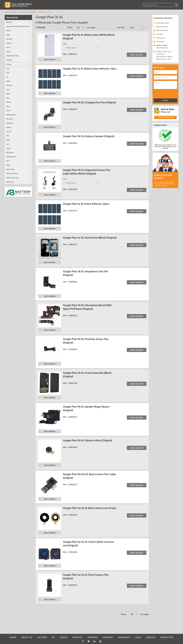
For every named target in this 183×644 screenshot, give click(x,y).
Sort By (121, 27)
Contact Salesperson (165, 117)
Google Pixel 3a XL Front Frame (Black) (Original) (90, 237)
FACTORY (42, 637)
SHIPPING (93, 637)
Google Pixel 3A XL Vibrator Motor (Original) (87, 440)
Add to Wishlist (50, 60)
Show (70, 27)
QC (53, 637)
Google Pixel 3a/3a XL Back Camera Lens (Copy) (90, 508)
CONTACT (78, 637)
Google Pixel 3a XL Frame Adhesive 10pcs (86, 204)
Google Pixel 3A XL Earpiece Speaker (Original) (89, 136)
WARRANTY (124, 637)
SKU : (65, 54)
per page (91, 27)
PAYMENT (108, 637)
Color (65, 44)
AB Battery (167, 637)
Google (14, 12)
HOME (13, 637)
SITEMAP (151, 637)
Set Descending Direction (146, 28)
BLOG (138, 637)
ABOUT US (27, 637)
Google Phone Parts (28, 12)
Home (7, 12)
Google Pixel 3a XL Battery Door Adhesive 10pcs (90, 68)
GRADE (64, 637)
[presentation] (164, 93)
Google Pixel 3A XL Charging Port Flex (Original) (89, 102)
